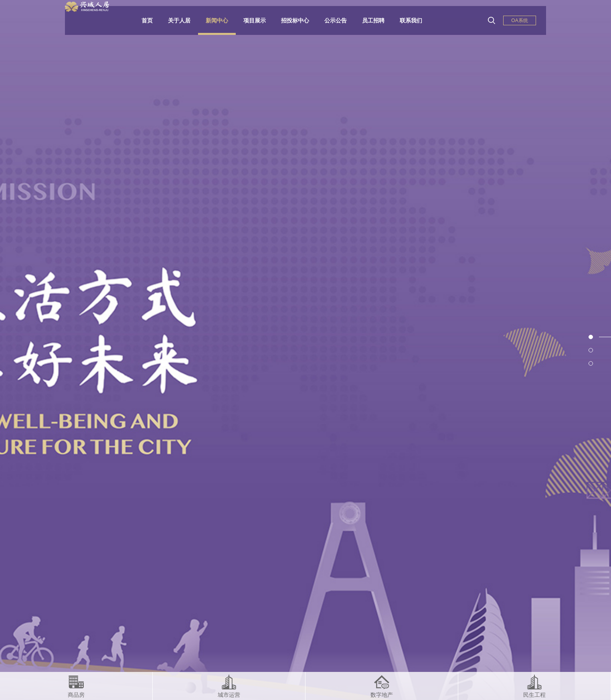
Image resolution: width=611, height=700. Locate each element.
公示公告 (342, 20)
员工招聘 (379, 20)
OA (519, 20)
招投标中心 (301, 20)
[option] (305, 350)
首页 (153, 20)
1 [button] (605, 337)
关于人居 (185, 20)
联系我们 (417, 20)
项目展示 (261, 20)
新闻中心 (223, 20)
